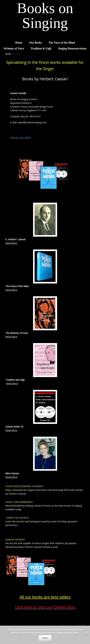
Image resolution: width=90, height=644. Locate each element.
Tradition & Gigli (41, 49)
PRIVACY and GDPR (20, 137)
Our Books (35, 43)
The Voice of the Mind (62, 43)
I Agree (45, 638)
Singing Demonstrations (72, 49)
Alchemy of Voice (14, 49)
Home (19, 43)
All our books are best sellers (45, 597)
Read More (11, 243)
